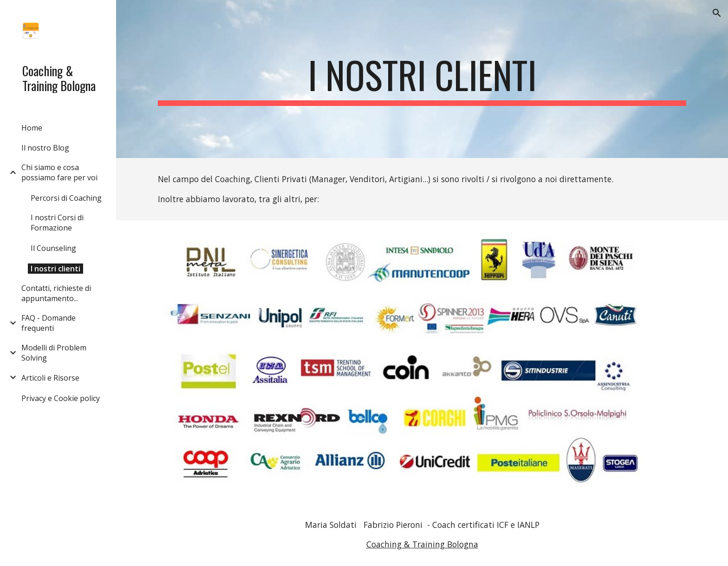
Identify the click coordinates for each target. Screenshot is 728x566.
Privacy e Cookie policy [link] (61, 398)
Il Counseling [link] (53, 248)
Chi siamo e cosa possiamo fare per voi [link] (59, 172)
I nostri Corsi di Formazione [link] (57, 223)
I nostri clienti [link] (55, 269)
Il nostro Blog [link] (45, 148)
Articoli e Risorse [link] (50, 378)
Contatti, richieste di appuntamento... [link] (56, 293)
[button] (717, 13)
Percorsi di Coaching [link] (66, 198)
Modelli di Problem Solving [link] (54, 353)
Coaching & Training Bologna (422, 544)
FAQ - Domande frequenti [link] (49, 323)
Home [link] (32, 128)
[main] (422, 79)
